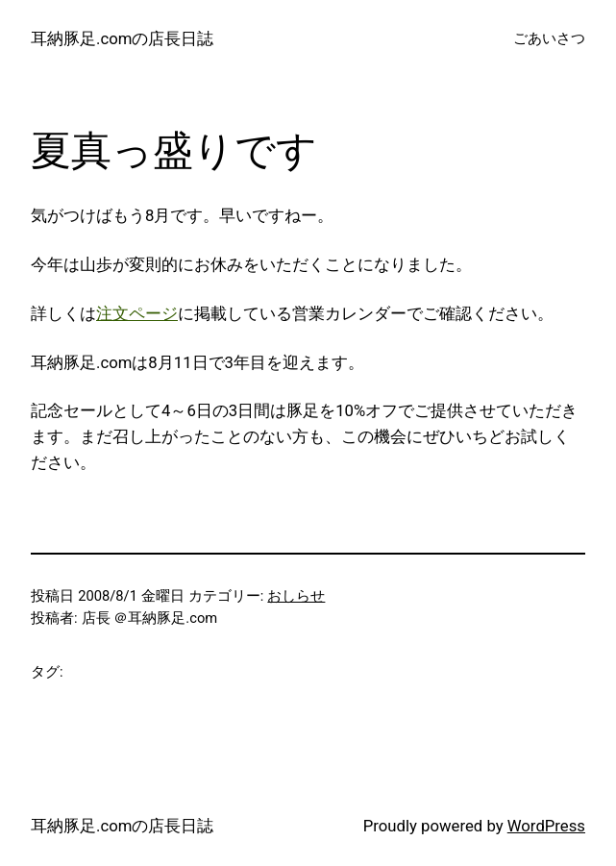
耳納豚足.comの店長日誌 (122, 38)
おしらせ (296, 596)
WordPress (546, 826)
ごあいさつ (549, 38)
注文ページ (137, 313)
